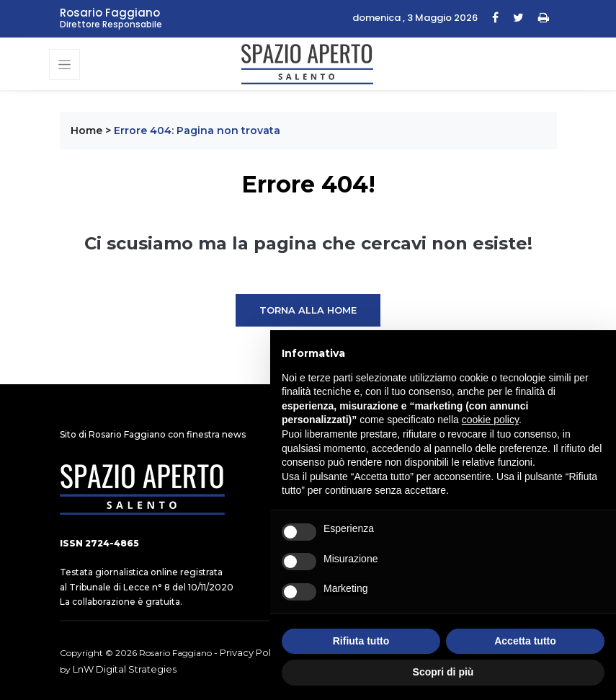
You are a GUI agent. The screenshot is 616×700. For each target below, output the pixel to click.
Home (86, 130)
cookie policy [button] (490, 420)
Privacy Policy (252, 652)
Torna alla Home (308, 310)
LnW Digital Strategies (125, 669)
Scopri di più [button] (443, 672)
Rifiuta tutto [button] (361, 641)
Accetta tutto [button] (525, 641)
